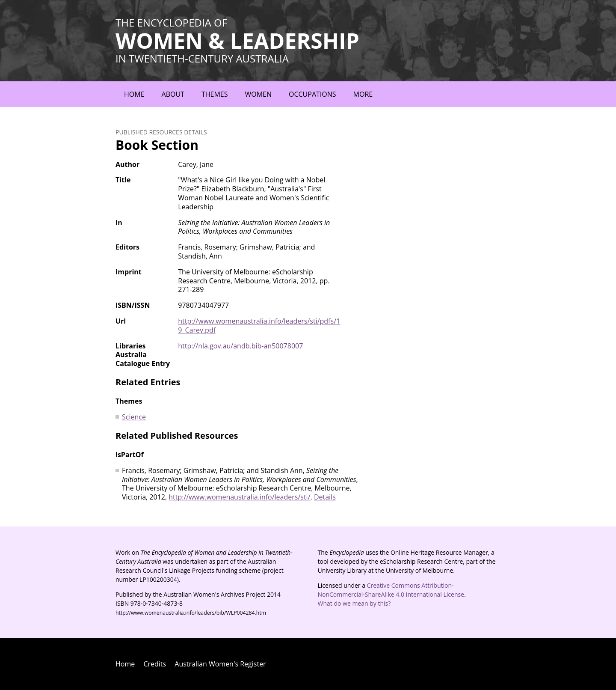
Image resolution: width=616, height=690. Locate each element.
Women (258, 94)
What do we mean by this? (354, 603)
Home (134, 94)
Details (325, 497)
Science (134, 417)
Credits (155, 664)
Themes (215, 94)
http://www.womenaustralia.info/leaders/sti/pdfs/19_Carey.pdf (259, 326)
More (363, 94)
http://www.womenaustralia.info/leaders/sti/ (239, 497)
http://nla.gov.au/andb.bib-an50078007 (240, 346)
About (173, 94)
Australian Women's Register (220, 664)
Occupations (312, 94)
